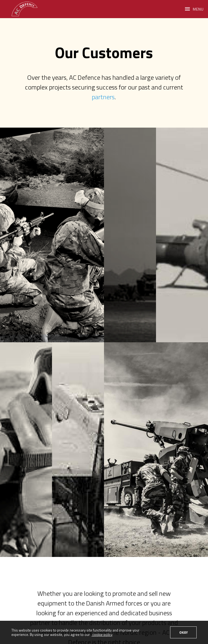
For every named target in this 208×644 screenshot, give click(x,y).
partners (103, 97)
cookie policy (102, 635)
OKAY (183, 632)
